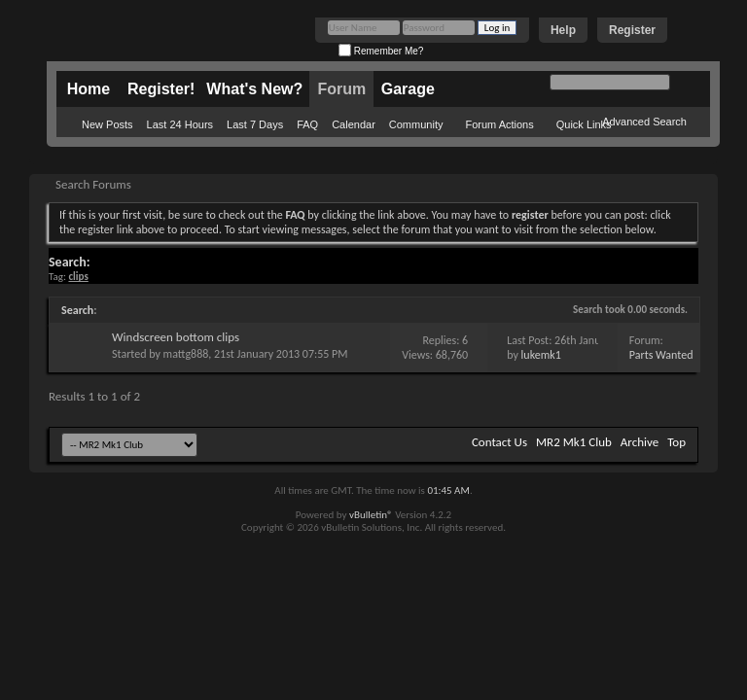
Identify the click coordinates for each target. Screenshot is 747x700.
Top (676, 442)
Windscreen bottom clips (176, 337)
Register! (161, 89)
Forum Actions (499, 124)
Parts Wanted (661, 355)
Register (632, 30)
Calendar (354, 124)
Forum (341, 89)
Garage (408, 89)
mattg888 (186, 354)
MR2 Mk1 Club (574, 442)
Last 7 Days (255, 124)
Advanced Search (644, 122)
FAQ (307, 124)
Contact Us (499, 442)
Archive (640, 442)
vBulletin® (371, 515)
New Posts (107, 124)
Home (89, 89)
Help (563, 30)
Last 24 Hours (180, 124)
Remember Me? (381, 51)
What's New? (254, 89)
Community (416, 124)
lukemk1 (541, 355)
